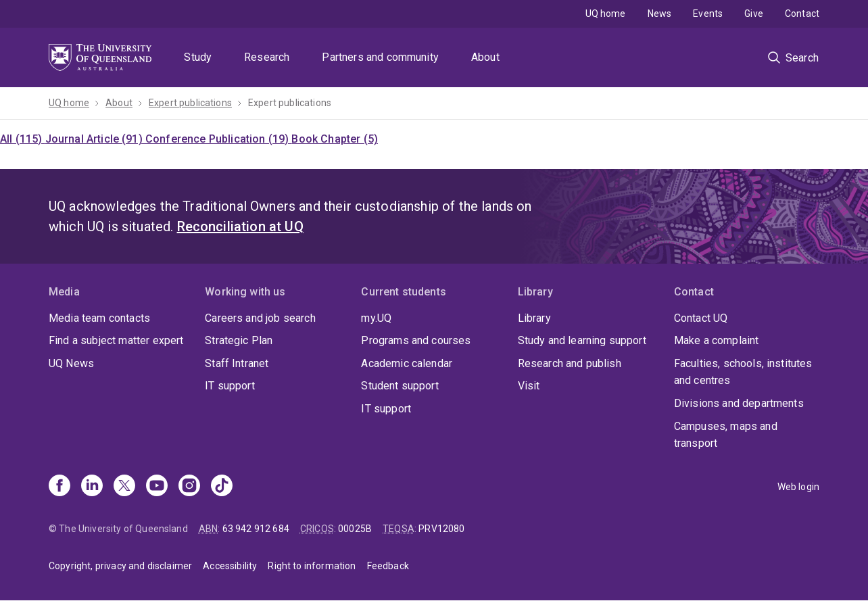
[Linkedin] (92, 487)
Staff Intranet (237, 363)
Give (754, 14)
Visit (529, 386)
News (660, 14)
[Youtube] (157, 487)
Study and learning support (582, 340)
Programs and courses (416, 340)
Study (198, 57)
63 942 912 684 (256, 529)
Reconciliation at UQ (240, 226)
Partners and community (380, 57)
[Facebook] (59, 487)
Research (267, 57)
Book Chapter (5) (335, 139)
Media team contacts (99, 318)
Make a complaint (717, 340)
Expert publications (190, 103)
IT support (230, 386)
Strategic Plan (239, 340)
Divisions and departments (739, 403)
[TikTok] (222, 487)
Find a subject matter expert (116, 340)
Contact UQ (701, 318)
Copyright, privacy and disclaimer (120, 566)
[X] (124, 487)
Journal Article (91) (95, 139)
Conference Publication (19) (218, 139)
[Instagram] (189, 487)
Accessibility (230, 566)
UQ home (606, 14)
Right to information (312, 566)
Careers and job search (260, 318)
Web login (798, 487)
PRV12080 (441, 529)
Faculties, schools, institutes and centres (743, 372)
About (485, 57)
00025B (355, 529)
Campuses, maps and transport (726, 435)
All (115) (23, 139)
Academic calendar (407, 363)
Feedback (388, 566)
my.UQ (376, 318)
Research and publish (570, 363)
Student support (400, 386)
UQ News (71, 363)
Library (534, 318)
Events (708, 14)
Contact (802, 14)
